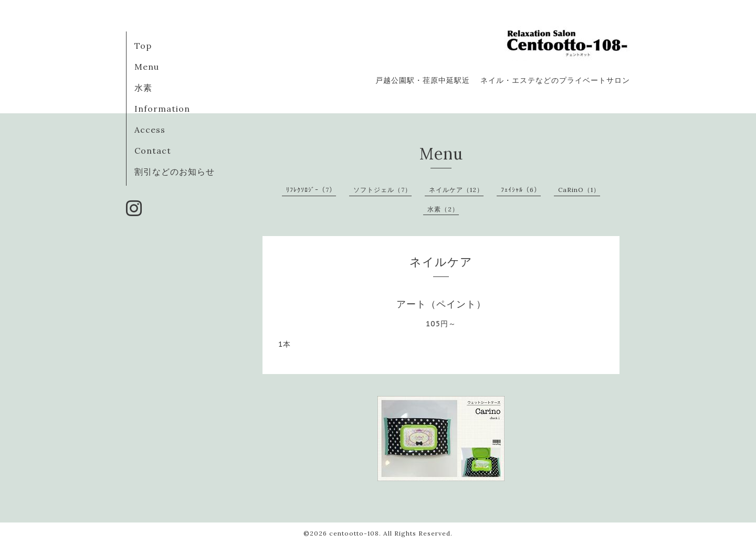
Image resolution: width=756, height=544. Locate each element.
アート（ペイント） (441, 304)
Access (150, 130)
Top (143, 46)
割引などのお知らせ (175, 172)
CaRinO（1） (579, 190)
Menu (147, 67)
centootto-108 (354, 533)
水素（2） (443, 209)
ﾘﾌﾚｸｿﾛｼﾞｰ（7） (311, 190)
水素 (143, 88)
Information (162, 109)
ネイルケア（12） (456, 190)
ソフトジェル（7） (382, 190)
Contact (153, 151)
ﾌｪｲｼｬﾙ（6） (521, 190)
